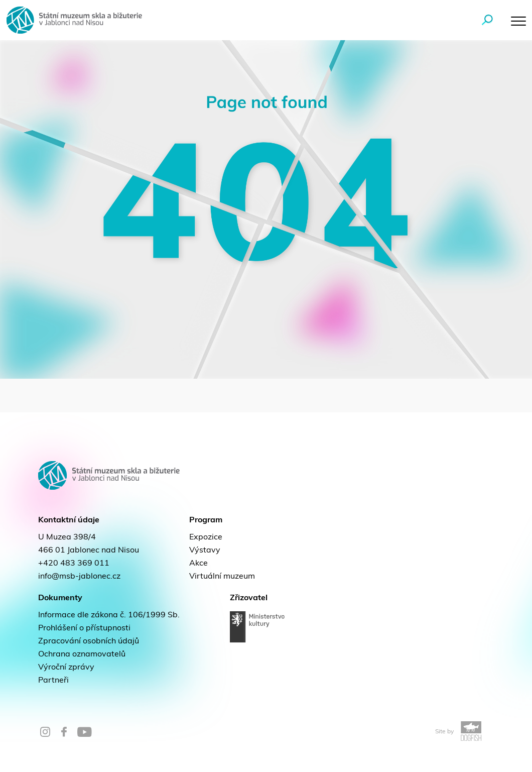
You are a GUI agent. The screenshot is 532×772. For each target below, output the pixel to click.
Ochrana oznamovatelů (82, 654)
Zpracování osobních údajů (89, 641)
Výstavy (205, 550)
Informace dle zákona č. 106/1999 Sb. (109, 615)
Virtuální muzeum (222, 577)
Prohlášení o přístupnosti (84, 628)
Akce (198, 564)
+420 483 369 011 (74, 564)
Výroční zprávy (66, 668)
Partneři (53, 681)
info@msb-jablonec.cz (79, 577)
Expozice (206, 537)
